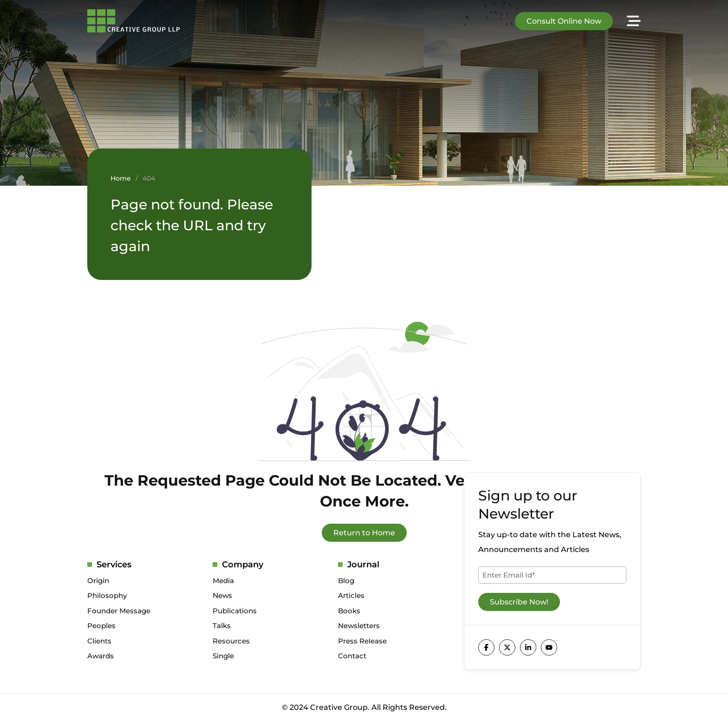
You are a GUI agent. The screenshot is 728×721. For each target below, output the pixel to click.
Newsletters (359, 626)
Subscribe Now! (519, 602)
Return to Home (364, 533)
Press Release (362, 641)
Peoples (101, 626)
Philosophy (107, 595)
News (222, 595)
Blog (346, 581)
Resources (231, 641)
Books (349, 611)
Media (223, 581)
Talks (222, 626)
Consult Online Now (564, 21)
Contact (352, 656)
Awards (101, 656)
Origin (98, 581)
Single (223, 656)
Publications (235, 611)
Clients (99, 641)
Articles (351, 595)
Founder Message (119, 611)
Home (121, 178)
